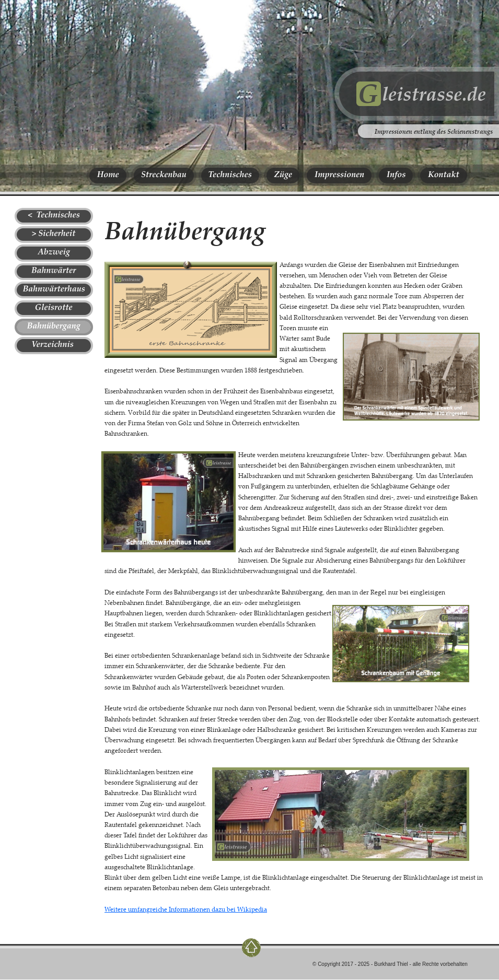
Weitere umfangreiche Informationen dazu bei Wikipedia (186, 909)
